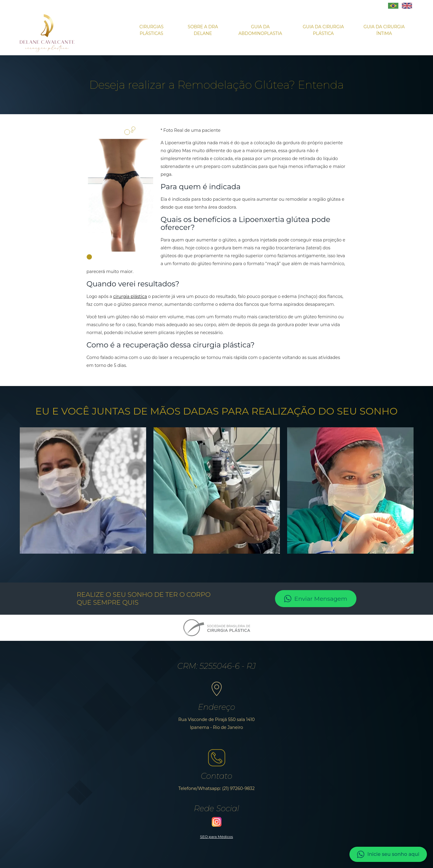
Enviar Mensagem (316, 599)
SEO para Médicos (216, 837)
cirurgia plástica (130, 296)
